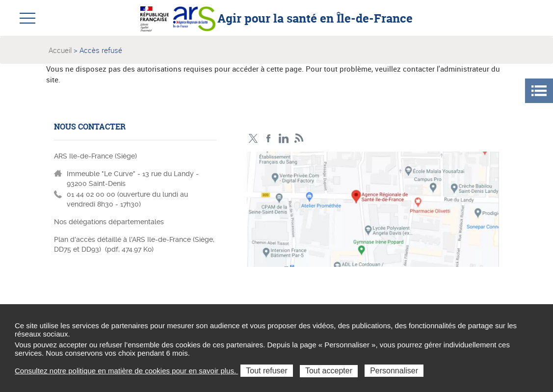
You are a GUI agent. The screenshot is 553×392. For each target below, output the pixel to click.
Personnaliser (394, 371)
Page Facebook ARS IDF (269, 139)
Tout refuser (266, 371)
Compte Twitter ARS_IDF (253, 139)
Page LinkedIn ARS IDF (284, 139)
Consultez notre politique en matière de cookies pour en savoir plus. (126, 371)
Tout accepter (329, 371)
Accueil (60, 50)
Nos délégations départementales (109, 222)
